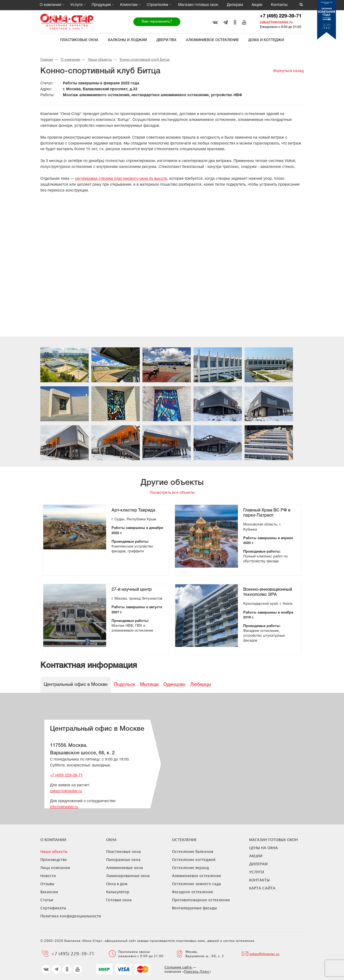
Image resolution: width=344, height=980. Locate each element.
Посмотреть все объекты (172, 493)
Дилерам (235, 5)
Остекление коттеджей (194, 860)
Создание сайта (179, 967)
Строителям (157, 5)
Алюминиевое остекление (212, 40)
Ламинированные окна (128, 876)
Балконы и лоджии (127, 40)
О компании (51, 5)
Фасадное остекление (193, 892)
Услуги (76, 5)
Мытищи (149, 685)
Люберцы (201, 685)
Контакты (279, 5)
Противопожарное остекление (201, 900)
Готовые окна (119, 900)
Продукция (101, 5)
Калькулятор (118, 892)
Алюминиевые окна (125, 868)
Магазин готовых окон (198, 5)
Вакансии (49, 892)
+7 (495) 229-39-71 (281, 16)
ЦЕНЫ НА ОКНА (264, 848)
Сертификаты (53, 908)
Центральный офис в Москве (76, 685)
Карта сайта (262, 888)
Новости (48, 876)
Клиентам (129, 5)
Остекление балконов (193, 851)
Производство (54, 860)
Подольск (125, 685)
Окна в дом (117, 884)
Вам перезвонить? (157, 22)
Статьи (47, 900)
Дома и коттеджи (266, 40)
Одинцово (174, 685)
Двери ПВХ (166, 40)
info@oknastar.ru (64, 807)
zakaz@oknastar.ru (276, 22)
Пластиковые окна (79, 40)
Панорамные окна (123, 860)
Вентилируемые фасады (194, 908)
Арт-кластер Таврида (133, 510)
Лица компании (55, 868)
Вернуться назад (289, 71)
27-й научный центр (132, 590)
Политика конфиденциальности (71, 916)
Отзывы (47, 884)
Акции (257, 5)
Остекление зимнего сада (196, 884)
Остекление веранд (190, 868)
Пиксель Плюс (197, 971)
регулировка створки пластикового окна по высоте (121, 179)
